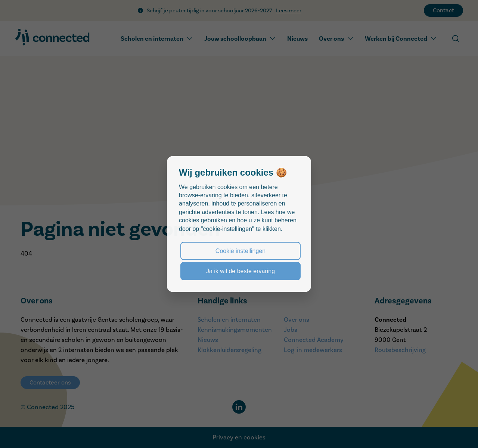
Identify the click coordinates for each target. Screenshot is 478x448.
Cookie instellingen (240, 251)
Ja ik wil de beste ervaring (240, 271)
